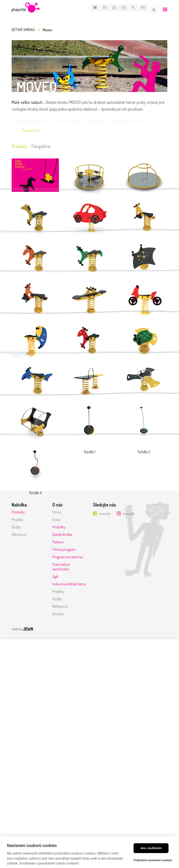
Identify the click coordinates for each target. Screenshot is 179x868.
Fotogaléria (44, 147)
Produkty (20, 147)
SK (97, 10)
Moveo (47, 30)
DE (116, 10)
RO (144, 10)
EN (106, 10)
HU (125, 10)
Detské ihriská (23, 30)
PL (135, 10)
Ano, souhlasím (151, 848)
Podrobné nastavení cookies (153, 860)
